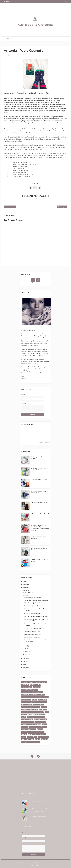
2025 (25, 585)
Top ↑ (37, 865)
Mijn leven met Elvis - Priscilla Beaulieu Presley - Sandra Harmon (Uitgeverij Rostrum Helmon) (40, 528)
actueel (44, 702)
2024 (25, 587)
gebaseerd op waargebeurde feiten (33, 714)
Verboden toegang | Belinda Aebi (34, 628)
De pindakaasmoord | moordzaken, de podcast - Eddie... (36, 620)
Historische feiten (27, 690)
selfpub (34, 737)
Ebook (38, 682)
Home (32, 865)
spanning (46, 737)
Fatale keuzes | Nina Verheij (39, 502)
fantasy (24, 712)
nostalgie (32, 727)
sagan (24, 737)
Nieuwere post (10, 207)
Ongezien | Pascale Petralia (33, 613)
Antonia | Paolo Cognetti (32, 637)
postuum (40, 729)
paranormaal (32, 729)
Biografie (32, 682)
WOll (44, 699)
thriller (32, 739)
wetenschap (36, 742)
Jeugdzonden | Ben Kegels (39, 480)
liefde (37, 722)
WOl (40, 699)
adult (23, 704)
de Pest (37, 707)
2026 (25, 582)
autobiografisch (32, 704)
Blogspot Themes (50, 862)
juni (26, 646)
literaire (43, 722)
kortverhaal (30, 722)
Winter (24, 702)
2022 (25, 659)
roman (36, 734)
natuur (44, 724)
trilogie (37, 739)
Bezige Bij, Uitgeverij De (28, 164)
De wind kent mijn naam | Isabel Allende (36, 616)
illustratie (30, 719)
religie (30, 734)
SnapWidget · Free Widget (45, 443)
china (32, 707)
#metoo (24, 682)
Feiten (39, 685)
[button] (7, 2)
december (28, 592)
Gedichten (37, 687)
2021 (25, 662)
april (26, 652)
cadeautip (25, 707)
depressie (25, 709)
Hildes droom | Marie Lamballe (40, 514)
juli (26, 595)
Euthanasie (25, 685)
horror (37, 717)
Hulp (36, 690)
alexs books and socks (15, 55)
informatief (38, 719)
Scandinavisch (26, 699)
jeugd (44, 719)
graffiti (24, 717)
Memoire (42, 695)
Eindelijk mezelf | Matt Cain (33, 634)
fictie (47, 712)
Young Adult (31, 702)
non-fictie (25, 727)
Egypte (44, 682)
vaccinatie (45, 739)
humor (43, 717)
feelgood (41, 712)
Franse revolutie (27, 687)
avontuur (41, 704)
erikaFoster (43, 709)
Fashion (33, 685)
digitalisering (34, 709)
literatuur (25, 724)
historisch (30, 717)
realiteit (24, 734)
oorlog (24, 729)
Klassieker (34, 695)
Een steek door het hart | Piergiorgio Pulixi (39, 549)
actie (39, 702)
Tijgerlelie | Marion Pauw (32, 631)
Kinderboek (26, 695)
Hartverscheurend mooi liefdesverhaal (38, 538)
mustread (38, 724)
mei (26, 649)
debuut (44, 707)
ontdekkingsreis (42, 727)
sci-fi (29, 737)
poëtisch (25, 732)
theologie (25, 739)
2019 (25, 667)
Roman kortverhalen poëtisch (39, 697)
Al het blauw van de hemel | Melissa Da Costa (39, 469)
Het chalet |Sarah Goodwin (33, 597)
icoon (24, 719)
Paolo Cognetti (25, 162)
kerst (23, 722)
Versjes (34, 699)
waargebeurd (26, 742)
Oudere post (62, 207)
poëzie (31, 732)
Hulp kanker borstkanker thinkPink (32, 692)
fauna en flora (32, 712)
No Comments (34, 55)
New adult (25, 697)
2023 (25, 590)
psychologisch (39, 732)
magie (31, 724)
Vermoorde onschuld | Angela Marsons (36, 600)
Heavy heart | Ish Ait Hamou (33, 606)
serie (40, 737)
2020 (25, 664)
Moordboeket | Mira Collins (33, 603)
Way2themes (31, 862)
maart (27, 654)
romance (43, 734)
